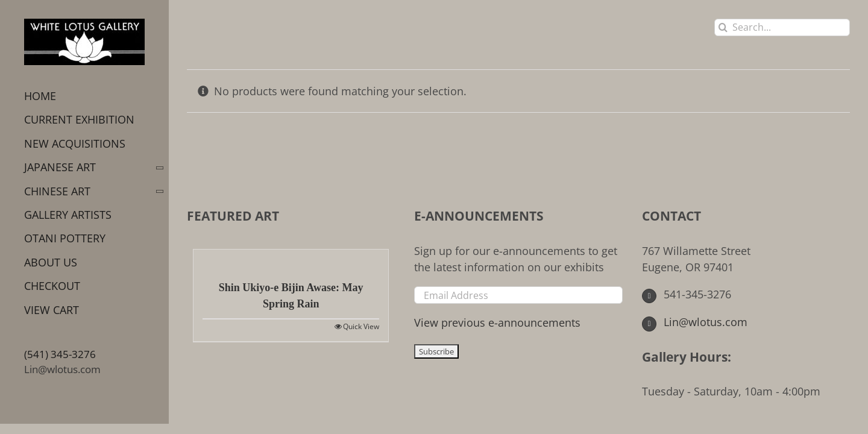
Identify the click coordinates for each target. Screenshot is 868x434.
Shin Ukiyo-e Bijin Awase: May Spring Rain (291, 296)
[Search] (723, 27)
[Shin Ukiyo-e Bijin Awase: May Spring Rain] (291, 259)
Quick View (361, 326)
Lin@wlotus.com (62, 369)
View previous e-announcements (497, 322)
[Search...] (782, 27)
